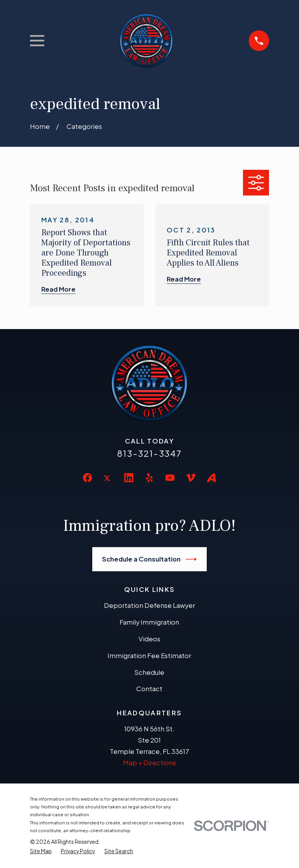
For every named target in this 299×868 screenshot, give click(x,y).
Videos (149, 639)
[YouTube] (170, 478)
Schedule (149, 672)
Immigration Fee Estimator (149, 656)
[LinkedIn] (129, 478)
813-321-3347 (149, 453)
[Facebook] (87, 478)
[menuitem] (41, 851)
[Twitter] (108, 484)
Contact (149, 689)
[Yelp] (149, 478)
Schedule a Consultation (149, 559)
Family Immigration (149, 622)
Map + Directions (149, 763)
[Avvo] (211, 478)
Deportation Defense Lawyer (149, 605)
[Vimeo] (191, 478)
